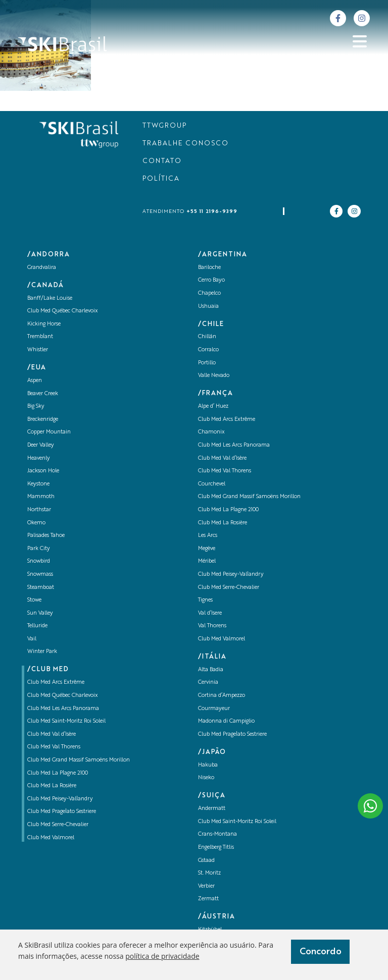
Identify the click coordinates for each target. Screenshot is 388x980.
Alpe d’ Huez (213, 406)
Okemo (36, 523)
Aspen (35, 381)
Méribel (207, 561)
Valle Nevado (214, 376)
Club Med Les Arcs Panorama (63, 709)
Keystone (38, 484)
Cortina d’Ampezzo (222, 696)
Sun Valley (40, 613)
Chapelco (209, 293)
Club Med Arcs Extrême (56, 683)
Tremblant (40, 337)
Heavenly (39, 458)
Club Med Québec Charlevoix (63, 311)
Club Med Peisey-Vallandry (60, 799)
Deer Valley (41, 445)
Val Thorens (212, 626)
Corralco (208, 350)
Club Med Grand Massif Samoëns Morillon (79, 760)
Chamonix (211, 432)
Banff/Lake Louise (50, 298)
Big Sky (36, 406)
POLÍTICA (161, 179)
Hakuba (208, 765)
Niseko (206, 778)
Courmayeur (214, 709)
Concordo (321, 952)
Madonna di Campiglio (226, 721)
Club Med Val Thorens (54, 747)
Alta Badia (211, 670)
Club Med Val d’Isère (52, 734)
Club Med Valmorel (51, 838)
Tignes (205, 600)
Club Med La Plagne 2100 (58, 773)
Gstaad (206, 861)
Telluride (37, 626)
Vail (32, 639)
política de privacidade (162, 956)
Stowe (34, 600)
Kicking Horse (44, 324)
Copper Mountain (49, 432)
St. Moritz (209, 873)
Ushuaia (208, 307)
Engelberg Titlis (216, 848)
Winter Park (42, 652)
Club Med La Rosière (52, 786)
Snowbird (39, 561)
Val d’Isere (210, 613)
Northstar (39, 510)
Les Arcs (208, 536)
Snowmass (40, 575)
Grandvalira (42, 268)
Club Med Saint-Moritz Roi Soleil (66, 721)
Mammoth (41, 497)
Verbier (206, 886)
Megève (207, 549)
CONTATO (162, 161)
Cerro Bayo (211, 280)
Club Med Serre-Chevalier (58, 825)
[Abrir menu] (360, 41)
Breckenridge (43, 420)
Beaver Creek (43, 394)
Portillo (207, 363)
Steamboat (41, 588)
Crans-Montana (217, 834)
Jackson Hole (43, 471)
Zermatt (208, 899)
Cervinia (208, 683)
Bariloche (209, 268)
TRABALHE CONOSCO (185, 144)
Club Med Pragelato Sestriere (62, 812)
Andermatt (212, 809)
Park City (39, 549)
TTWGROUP (164, 126)
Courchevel (212, 484)
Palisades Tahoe (46, 536)
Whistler (38, 350)
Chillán (207, 337)
